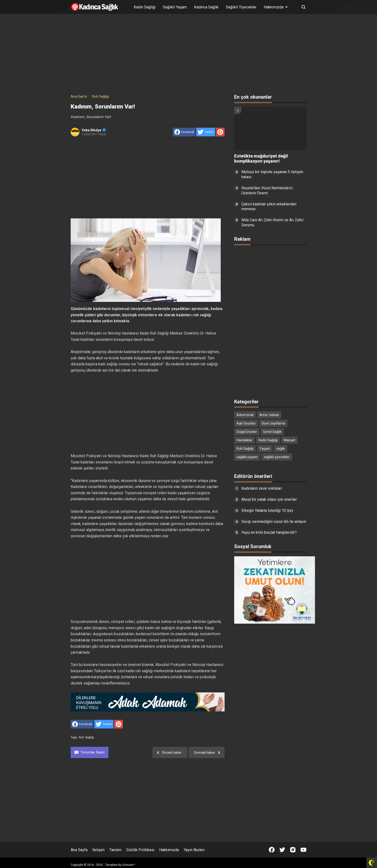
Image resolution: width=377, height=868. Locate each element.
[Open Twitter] (282, 850)
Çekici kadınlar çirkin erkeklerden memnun (269, 207)
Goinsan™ (129, 865)
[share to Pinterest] (220, 132)
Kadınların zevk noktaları (262, 488)
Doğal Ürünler (247, 432)
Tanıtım (115, 850)
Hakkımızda (169, 850)
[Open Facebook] (272, 850)
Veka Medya (94, 130)
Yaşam (265, 449)
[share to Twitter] (206, 132)
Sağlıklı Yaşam (175, 7)
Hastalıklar (245, 440)
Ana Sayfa (79, 850)
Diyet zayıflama (273, 423)
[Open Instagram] (293, 850)
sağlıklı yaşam (247, 457)
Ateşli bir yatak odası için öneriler (269, 499)
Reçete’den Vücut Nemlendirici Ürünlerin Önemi (267, 190)
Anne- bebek (269, 415)
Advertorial (245, 415)
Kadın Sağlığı (145, 7)
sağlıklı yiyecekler (277, 457)
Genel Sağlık (272, 432)
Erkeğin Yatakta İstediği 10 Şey (267, 510)
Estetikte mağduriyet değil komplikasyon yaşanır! (261, 159)
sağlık (281, 449)
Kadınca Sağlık (206, 7)
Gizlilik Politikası (140, 850)
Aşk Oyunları (246, 423)
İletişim (98, 850)
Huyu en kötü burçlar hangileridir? (269, 532)
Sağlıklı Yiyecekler (241, 7)
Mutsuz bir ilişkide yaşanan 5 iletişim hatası (272, 174)
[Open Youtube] (303, 850)
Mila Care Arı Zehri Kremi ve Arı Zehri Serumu (272, 222)
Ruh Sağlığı (87, 737)
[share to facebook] (184, 132)
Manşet (289, 440)
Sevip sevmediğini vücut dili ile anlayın (274, 522)
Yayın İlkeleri (194, 850)
